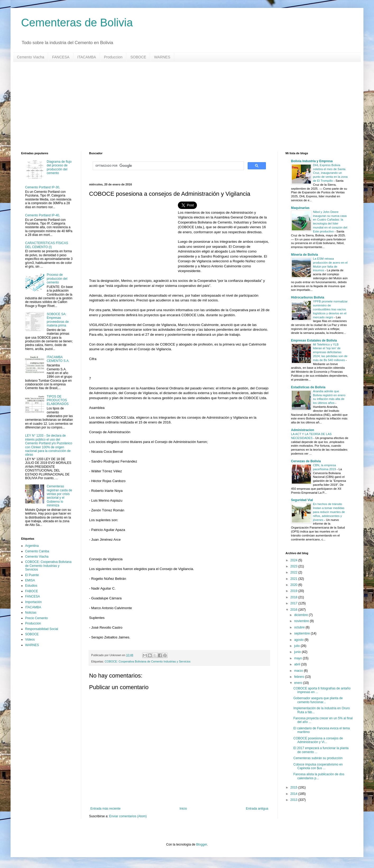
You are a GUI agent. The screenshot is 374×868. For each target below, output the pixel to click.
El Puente (32, 575)
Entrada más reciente (105, 809)
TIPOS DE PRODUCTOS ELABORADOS (58, 400)
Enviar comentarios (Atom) (128, 816)
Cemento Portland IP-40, (43, 215)
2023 (294, 566)
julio (297, 646)
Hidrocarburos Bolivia (308, 297)
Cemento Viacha (31, 57)
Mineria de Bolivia (304, 255)
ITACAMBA (87, 57)
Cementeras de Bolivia (77, 23)
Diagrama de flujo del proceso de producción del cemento (59, 167)
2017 (294, 603)
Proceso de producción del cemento (57, 279)
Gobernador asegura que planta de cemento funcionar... (318, 700)
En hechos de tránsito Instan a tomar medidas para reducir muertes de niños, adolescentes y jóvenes (329, 512)
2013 (294, 800)
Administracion (303, 430)
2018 (294, 597)
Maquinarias (300, 208)
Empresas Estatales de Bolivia (314, 340)
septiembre (303, 633)
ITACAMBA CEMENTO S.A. (58, 359)
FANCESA (61, 57)
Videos (30, 640)
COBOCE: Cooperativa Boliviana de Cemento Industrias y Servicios (148, 661)
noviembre (302, 621)
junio (298, 652)
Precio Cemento (36, 618)
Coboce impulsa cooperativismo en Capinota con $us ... (318, 766)
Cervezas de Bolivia (306, 461)
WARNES (162, 57)
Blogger (202, 844)
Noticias (31, 613)
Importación (33, 602)
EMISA (30, 580)
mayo (299, 658)
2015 (294, 787)
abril (298, 664)
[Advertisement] (180, 107)
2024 (294, 560)
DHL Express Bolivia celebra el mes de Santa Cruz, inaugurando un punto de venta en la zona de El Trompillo (330, 173)
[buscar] (168, 166)
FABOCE (32, 591)
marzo (299, 671)
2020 (294, 585)
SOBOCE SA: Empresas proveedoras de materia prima (58, 320)
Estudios (31, 586)
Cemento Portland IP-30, (43, 187)
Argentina (32, 546)
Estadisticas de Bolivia (308, 387)
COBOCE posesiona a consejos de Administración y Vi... (318, 740)
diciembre (301, 615)
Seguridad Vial (302, 500)
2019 (294, 591)
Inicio (183, 809)
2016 (294, 610)
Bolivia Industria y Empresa (312, 161)
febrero (300, 677)
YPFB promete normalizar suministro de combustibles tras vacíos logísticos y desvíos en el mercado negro (330, 309)
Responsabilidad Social (42, 629)
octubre (300, 627)
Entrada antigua (257, 809)
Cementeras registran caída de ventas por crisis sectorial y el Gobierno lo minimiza (59, 496)
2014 (294, 794)
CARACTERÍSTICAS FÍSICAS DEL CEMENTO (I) (47, 245)
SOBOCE (138, 57)
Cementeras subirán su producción (318, 758)
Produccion (113, 57)
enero (299, 683)
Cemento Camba (37, 551)
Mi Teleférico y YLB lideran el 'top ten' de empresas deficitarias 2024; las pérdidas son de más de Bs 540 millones (330, 352)
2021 (294, 579)
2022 (294, 572)
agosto (299, 640)
